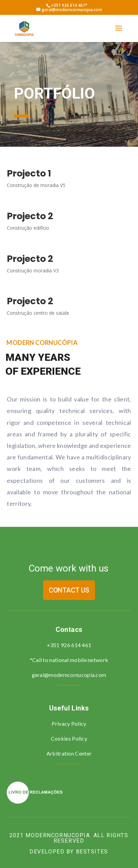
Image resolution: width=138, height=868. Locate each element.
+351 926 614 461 (69, 645)
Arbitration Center (69, 753)
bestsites (92, 852)
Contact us (69, 590)
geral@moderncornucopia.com (69, 675)
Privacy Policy (69, 724)
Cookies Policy (69, 738)
